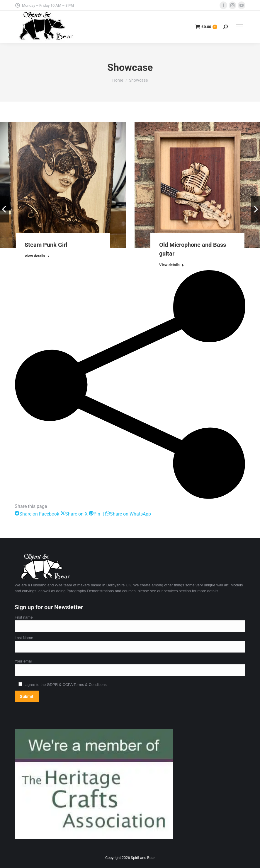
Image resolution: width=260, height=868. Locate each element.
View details (37, 256)
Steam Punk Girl (46, 245)
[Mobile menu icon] (239, 27)
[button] (4, 209)
